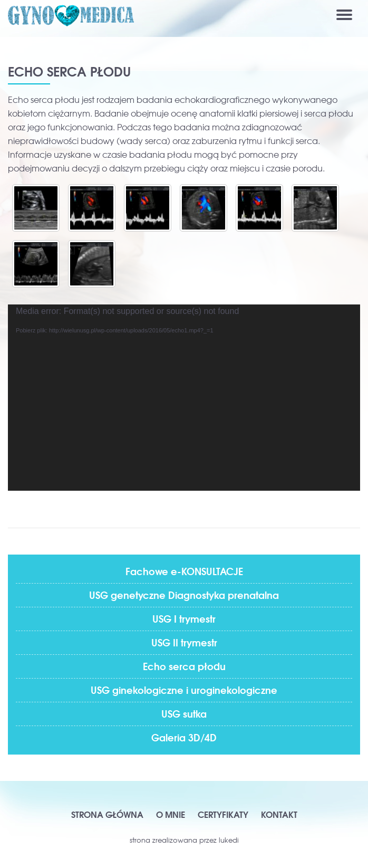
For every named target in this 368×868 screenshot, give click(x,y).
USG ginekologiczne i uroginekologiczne (184, 690)
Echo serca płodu (184, 666)
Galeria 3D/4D (184, 737)
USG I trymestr (184, 618)
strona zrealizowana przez (184, 840)
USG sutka (184, 713)
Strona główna (107, 814)
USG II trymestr (184, 642)
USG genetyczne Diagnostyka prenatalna (184, 595)
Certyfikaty (223, 814)
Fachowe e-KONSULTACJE (184, 571)
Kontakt (279, 814)
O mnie (171, 814)
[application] (184, 398)
